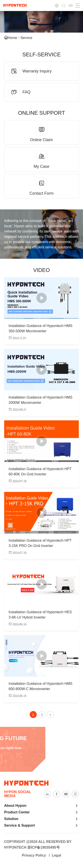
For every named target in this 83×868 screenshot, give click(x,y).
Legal (56, 855)
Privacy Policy (34, 855)
